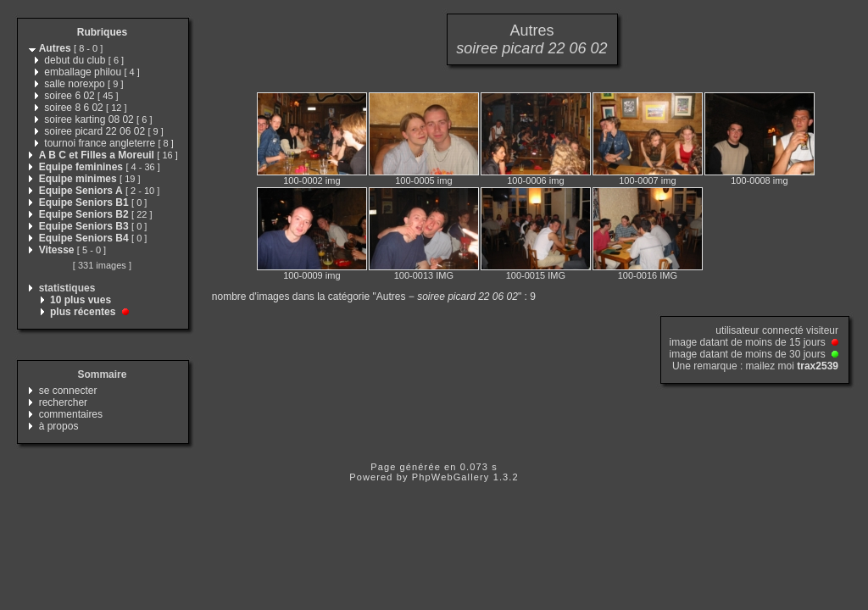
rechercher (63, 402)
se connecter (68, 391)
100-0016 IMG (648, 275)
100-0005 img (423, 180)
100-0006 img (535, 180)
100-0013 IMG (424, 275)
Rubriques (102, 32)
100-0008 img (759, 180)
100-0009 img (312, 275)
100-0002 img (312, 180)
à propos (59, 426)
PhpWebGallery (451, 477)
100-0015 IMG (536, 275)
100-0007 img (647, 180)
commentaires (71, 414)
